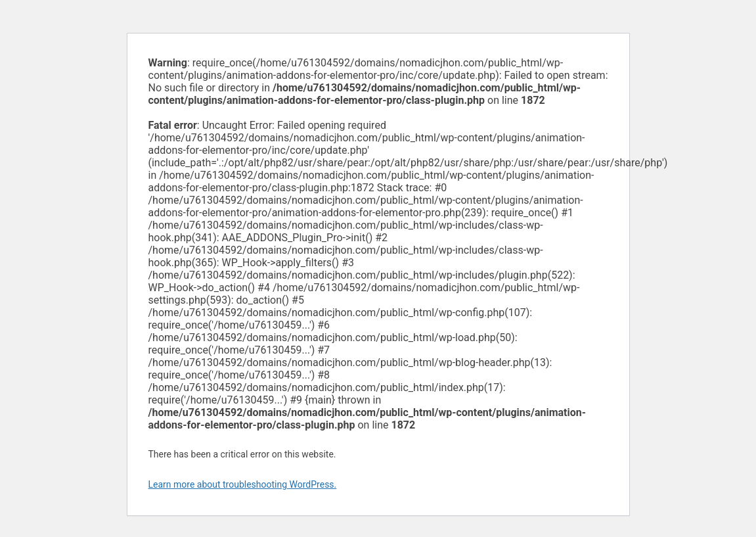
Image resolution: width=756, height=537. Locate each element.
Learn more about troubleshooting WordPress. (243, 484)
